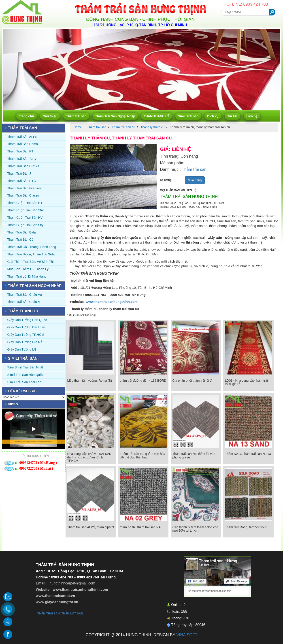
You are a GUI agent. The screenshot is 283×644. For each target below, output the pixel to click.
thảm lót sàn (72, 613)
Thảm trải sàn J (19, 173)
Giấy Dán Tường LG (22, 349)
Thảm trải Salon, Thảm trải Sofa (31, 254)
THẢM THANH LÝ (157, 116)
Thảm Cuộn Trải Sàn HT (25, 203)
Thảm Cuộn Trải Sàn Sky (26, 225)
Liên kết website (23, 391)
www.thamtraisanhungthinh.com (112, 302)
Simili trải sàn (188, 116)
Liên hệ (252, 116)
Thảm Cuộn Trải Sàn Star (26, 210)
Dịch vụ (213, 116)
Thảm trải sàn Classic (24, 195)
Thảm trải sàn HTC (22, 181)
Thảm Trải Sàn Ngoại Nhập (115, 116)
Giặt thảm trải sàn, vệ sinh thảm (32, 262)
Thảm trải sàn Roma (23, 144)
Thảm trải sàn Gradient (25, 188)
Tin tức (232, 116)
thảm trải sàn (49, 613)
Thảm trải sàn (76, 116)
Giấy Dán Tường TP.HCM (26, 335)
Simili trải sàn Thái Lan (24, 382)
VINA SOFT (187, 635)
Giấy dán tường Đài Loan (26, 327)
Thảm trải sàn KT (20, 151)
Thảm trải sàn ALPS (22, 137)
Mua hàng (195, 180)
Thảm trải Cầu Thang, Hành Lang (32, 247)
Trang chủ (27, 116)
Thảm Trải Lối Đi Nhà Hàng (27, 276)
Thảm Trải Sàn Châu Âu (25, 295)
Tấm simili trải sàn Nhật (25, 367)
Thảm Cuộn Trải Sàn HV (25, 218)
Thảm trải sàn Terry (22, 159)
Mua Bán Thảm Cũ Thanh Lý (28, 269)
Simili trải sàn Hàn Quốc (26, 375)
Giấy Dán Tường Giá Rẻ (25, 342)
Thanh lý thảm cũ (153, 127)
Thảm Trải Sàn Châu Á (24, 302)
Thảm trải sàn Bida (22, 232)
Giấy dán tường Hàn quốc (27, 320)
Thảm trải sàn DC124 (23, 166)
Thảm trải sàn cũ (20, 240)
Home (78, 127)
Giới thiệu (50, 116)
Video (13, 404)
